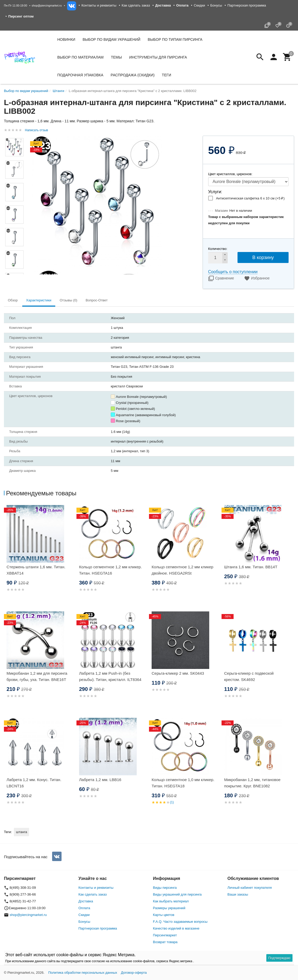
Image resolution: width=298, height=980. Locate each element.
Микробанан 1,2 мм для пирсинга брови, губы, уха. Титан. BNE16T (37, 676)
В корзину (263, 257)
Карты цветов (164, 915)
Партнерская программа (247, 5)
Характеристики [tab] (39, 300)
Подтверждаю (279, 958)
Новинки (66, 39)
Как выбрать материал (171, 901)
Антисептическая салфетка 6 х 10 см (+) (250, 198)
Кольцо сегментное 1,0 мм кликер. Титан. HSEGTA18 (183, 783)
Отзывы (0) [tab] (68, 300)
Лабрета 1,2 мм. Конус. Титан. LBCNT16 (34, 783)
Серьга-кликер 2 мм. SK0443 (178, 673)
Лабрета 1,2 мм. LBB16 (100, 780)
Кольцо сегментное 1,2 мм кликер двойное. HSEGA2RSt (183, 570)
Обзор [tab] (13, 300)
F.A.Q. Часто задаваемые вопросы (180, 922)
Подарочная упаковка (80, 75)
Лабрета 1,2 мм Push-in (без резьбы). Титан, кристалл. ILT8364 (110, 676)
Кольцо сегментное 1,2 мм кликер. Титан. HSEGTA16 (111, 570)
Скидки (199, 5)
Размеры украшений (169, 908)
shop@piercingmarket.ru (47, 5)
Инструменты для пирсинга (158, 57)
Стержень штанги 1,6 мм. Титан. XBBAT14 (36, 570)
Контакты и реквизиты (99, 5)
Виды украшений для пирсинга (177, 894)
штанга (21, 832)
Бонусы (216, 5)
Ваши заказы (238, 894)
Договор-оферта (134, 973)
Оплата (84, 908)
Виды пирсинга (165, 888)
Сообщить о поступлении (233, 272)
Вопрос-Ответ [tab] (97, 300)
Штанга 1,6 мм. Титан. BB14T (251, 567)
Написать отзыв (36, 130)
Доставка (86, 901)
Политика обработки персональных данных (83, 973)
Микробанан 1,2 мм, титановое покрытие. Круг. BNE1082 (252, 783)
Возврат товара (165, 942)
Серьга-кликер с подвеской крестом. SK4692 (249, 676)
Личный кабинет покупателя (250, 888)
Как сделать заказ (136, 5)
